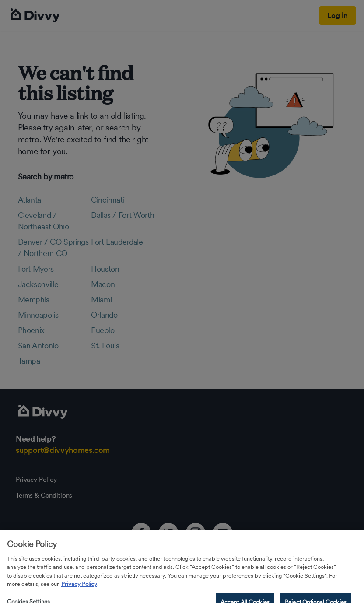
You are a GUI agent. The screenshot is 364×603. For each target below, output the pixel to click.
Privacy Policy (79, 591)
